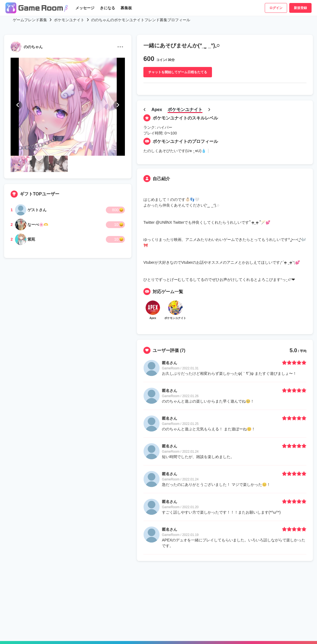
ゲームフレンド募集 (30, 20)
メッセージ (85, 8)
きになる (107, 8)
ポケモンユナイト (69, 20)
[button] (18, 105)
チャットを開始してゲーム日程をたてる (178, 72)
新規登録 (300, 8)
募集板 (126, 8)
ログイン (276, 8)
